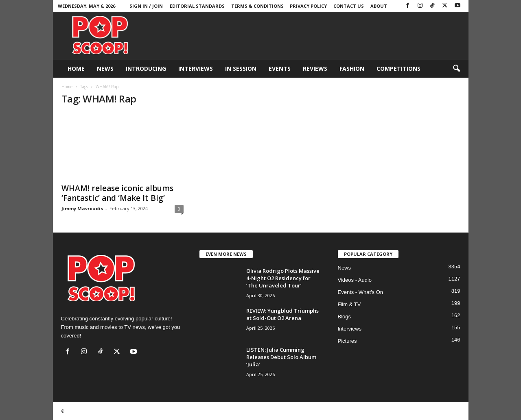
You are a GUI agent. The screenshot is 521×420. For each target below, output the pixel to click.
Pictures (347, 341)
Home (76, 69)
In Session (241, 69)
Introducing (146, 69)
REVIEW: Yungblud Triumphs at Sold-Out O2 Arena (282, 314)
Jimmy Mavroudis (82, 208)
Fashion (352, 69)
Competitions (398, 69)
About (379, 6)
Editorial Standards (197, 6)
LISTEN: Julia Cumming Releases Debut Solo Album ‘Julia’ (281, 357)
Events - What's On (361, 292)
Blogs (345, 317)
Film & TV (349, 304)
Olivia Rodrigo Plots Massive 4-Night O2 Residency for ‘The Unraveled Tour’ (283, 278)
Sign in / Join (146, 6)
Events (280, 69)
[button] (456, 69)
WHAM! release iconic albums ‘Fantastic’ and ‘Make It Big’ (117, 193)
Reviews (315, 69)
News (105, 69)
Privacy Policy (308, 6)
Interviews (196, 69)
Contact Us (349, 6)
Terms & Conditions (257, 6)
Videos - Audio (355, 280)
